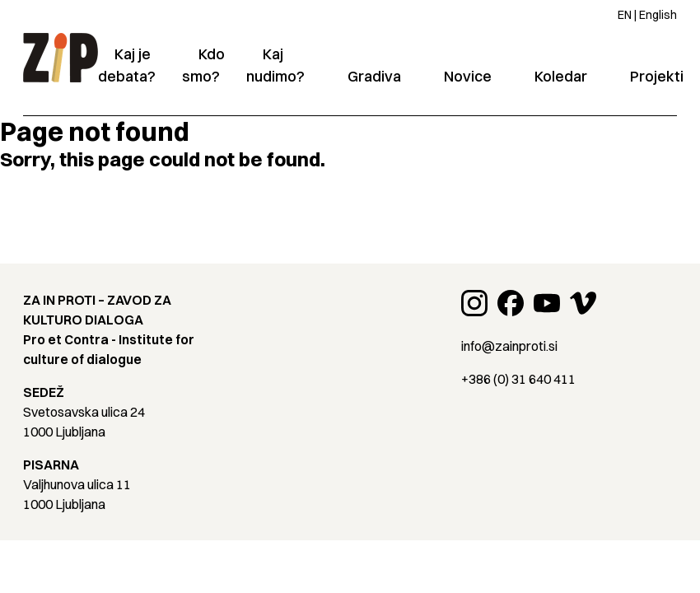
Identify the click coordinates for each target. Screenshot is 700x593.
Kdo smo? (203, 65)
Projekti (657, 76)
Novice (468, 76)
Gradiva (374, 76)
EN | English (647, 15)
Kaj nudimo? (275, 65)
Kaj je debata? (127, 65)
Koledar (561, 76)
